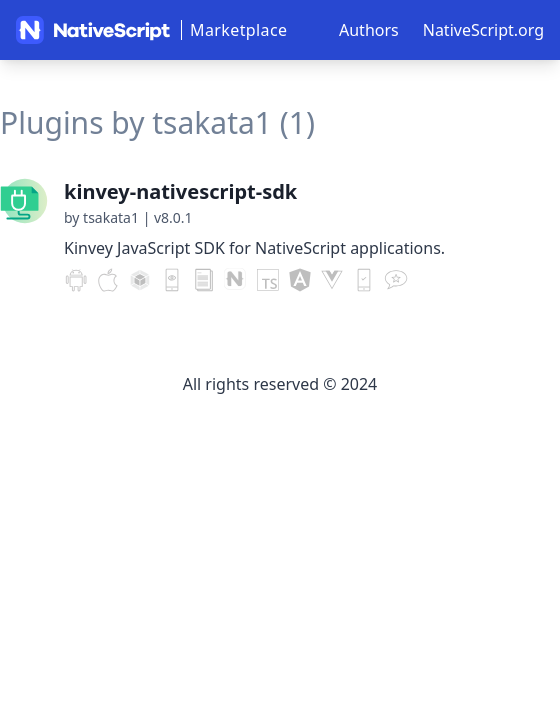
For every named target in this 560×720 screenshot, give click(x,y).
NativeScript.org (483, 30)
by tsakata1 (101, 217)
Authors (369, 30)
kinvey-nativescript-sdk (180, 191)
